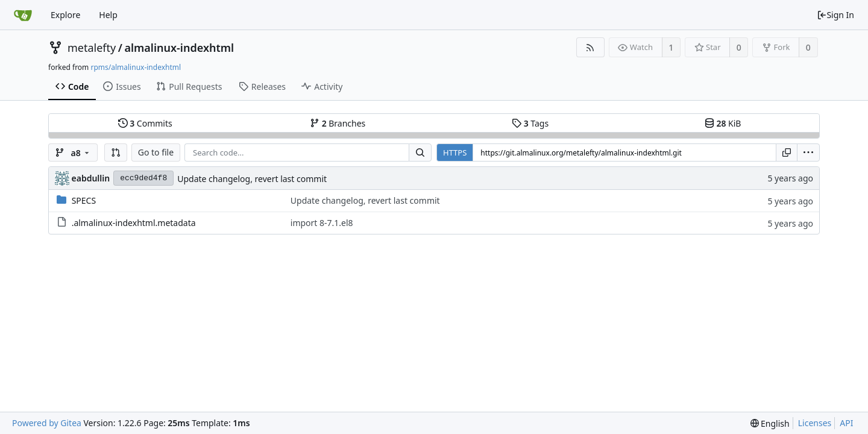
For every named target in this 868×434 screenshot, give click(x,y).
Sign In (835, 15)
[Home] (23, 15)
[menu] (808, 153)
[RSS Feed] (590, 47)
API (846, 423)
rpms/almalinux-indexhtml (136, 67)
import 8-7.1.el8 (322, 223)
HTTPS (455, 153)
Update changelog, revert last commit (252, 179)
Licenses (815, 423)
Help (108, 15)
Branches (338, 123)
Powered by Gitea (47, 423)
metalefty (92, 48)
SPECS (84, 200)
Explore (65, 15)
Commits (145, 123)
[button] (116, 153)
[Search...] (420, 153)
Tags (530, 123)
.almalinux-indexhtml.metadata (134, 223)
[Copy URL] (787, 153)
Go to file (156, 152)
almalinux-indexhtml (179, 48)
